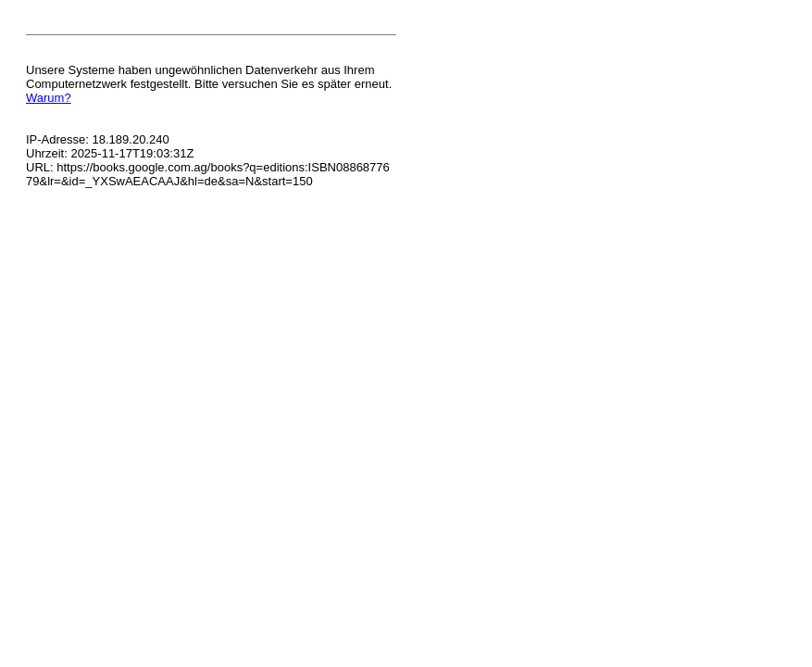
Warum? (49, 98)
